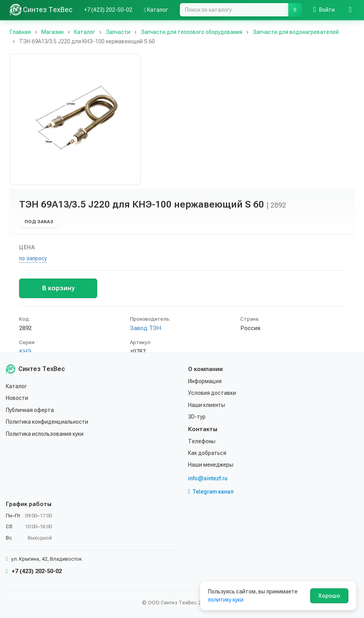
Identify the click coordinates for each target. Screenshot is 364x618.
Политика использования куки (45, 434)
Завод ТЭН (146, 328)
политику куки (226, 600)
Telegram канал (211, 492)
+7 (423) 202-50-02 (108, 10)
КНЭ (25, 352)
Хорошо (329, 596)
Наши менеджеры (211, 465)
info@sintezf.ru (208, 478)
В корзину (58, 288)
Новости (17, 398)
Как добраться (207, 453)
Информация (205, 381)
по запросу (33, 258)
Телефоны (202, 441)
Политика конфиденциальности (47, 422)
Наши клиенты (207, 405)
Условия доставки (212, 393)
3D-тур (197, 417)
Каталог (156, 10)
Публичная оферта (30, 410)
